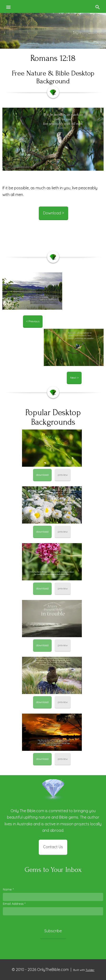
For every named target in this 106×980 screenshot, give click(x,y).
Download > (53, 213)
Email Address (14, 904)
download (42, 475)
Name (8, 889)
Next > (74, 378)
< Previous (33, 321)
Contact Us (53, 847)
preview (63, 475)
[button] (9, 6)
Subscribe (53, 931)
